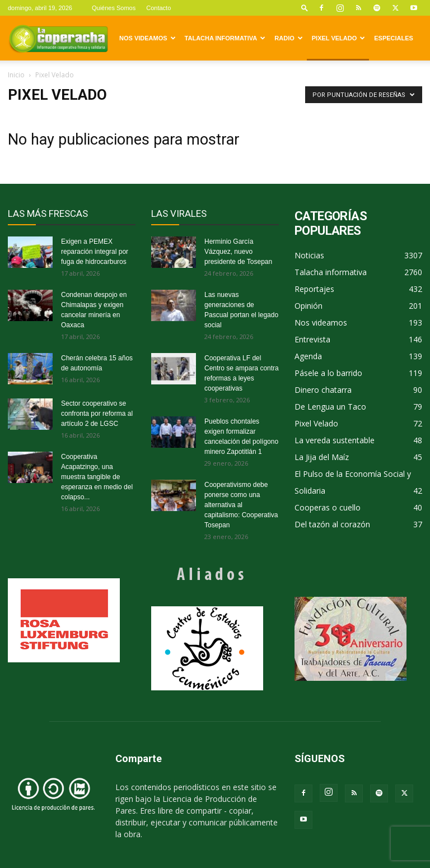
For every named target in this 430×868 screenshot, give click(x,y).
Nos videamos (148, 38)
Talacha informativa (225, 38)
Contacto (158, 8)
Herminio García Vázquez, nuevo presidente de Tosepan (238, 252)
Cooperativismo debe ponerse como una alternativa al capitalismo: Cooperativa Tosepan (241, 505)
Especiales (394, 38)
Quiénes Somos (114, 8)
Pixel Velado (338, 38)
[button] (305, 8)
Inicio (16, 75)
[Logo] (58, 38)
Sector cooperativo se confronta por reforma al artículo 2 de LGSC (97, 414)
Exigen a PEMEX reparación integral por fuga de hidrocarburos (95, 252)
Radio (288, 38)
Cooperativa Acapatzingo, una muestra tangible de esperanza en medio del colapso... (97, 477)
